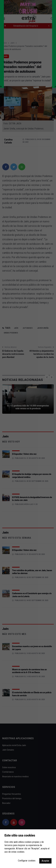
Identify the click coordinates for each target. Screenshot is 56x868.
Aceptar (45, 861)
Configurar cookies (27, 861)
